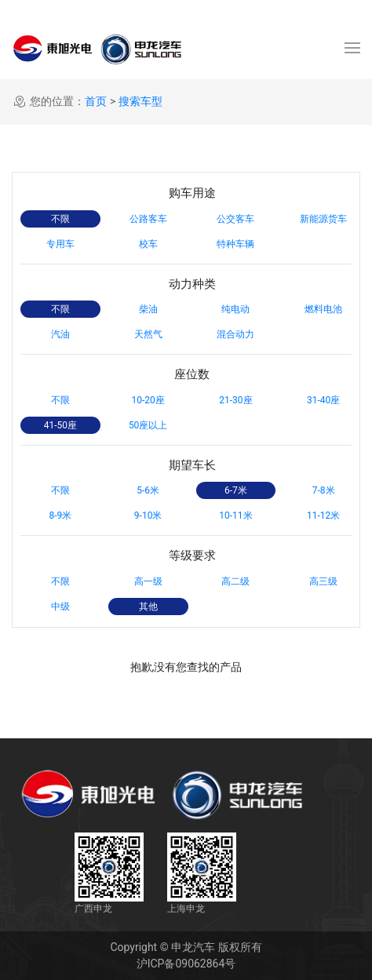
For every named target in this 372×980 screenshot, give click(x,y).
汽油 (60, 334)
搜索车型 (140, 101)
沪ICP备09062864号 (186, 964)
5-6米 (148, 490)
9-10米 (148, 516)
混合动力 (235, 334)
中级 (60, 607)
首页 (96, 101)
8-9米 (60, 516)
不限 (60, 219)
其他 (148, 607)
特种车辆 (235, 244)
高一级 (148, 581)
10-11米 (235, 516)
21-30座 (235, 400)
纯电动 (235, 309)
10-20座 (148, 400)
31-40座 (323, 400)
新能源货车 (323, 219)
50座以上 (148, 425)
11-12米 (323, 516)
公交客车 (235, 219)
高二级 (235, 581)
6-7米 (236, 490)
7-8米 (324, 490)
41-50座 (60, 425)
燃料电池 (323, 309)
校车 (148, 244)
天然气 (148, 334)
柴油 (148, 309)
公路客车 (148, 219)
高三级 (323, 581)
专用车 (60, 244)
